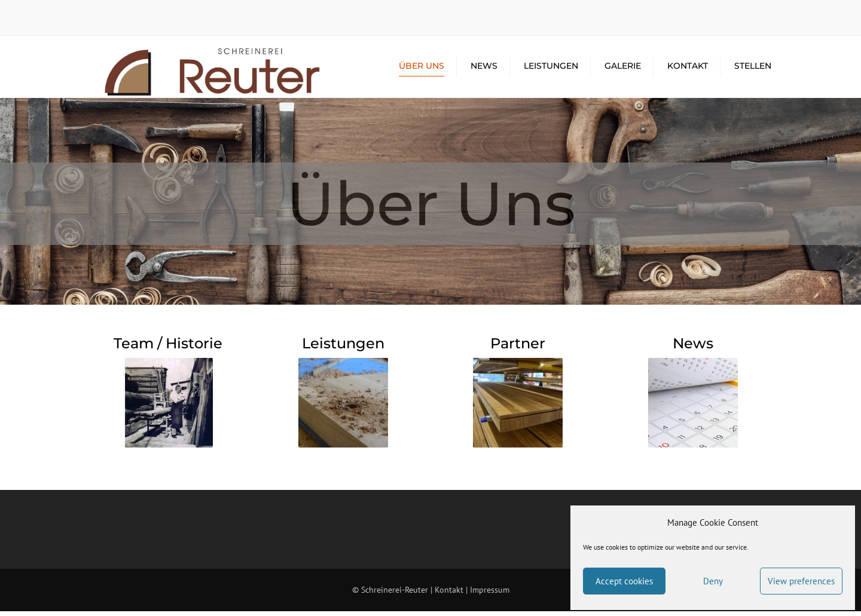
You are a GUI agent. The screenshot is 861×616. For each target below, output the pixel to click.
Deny (713, 581)
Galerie (623, 69)
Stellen (753, 69)
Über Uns (422, 69)
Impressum (490, 595)
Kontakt (688, 69)
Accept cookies (624, 581)
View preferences (801, 581)
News (484, 69)
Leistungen (551, 69)
